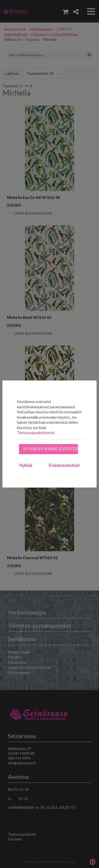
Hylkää (26, 465)
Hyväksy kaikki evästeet (51, 449)
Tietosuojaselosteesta (36, 433)
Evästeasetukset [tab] (64, 465)
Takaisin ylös (92, 861)
